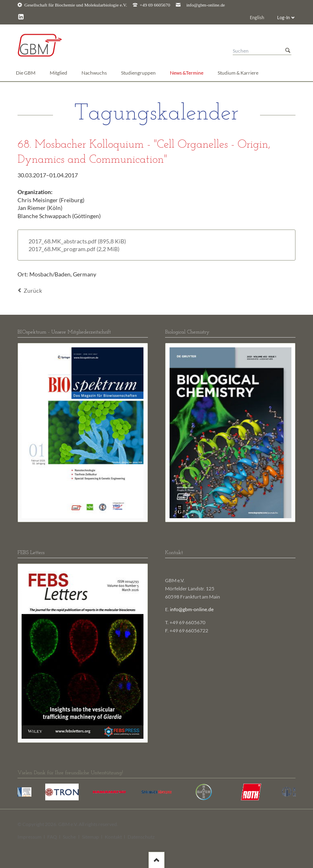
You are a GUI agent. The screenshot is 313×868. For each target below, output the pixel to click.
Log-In (283, 17)
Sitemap (90, 837)
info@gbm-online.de (206, 5)
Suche (69, 837)
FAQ (52, 837)
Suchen (288, 51)
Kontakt (113, 837)
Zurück (33, 290)
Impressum (30, 837)
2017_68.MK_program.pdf (74, 249)
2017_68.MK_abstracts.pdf (77, 241)
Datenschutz (141, 837)
